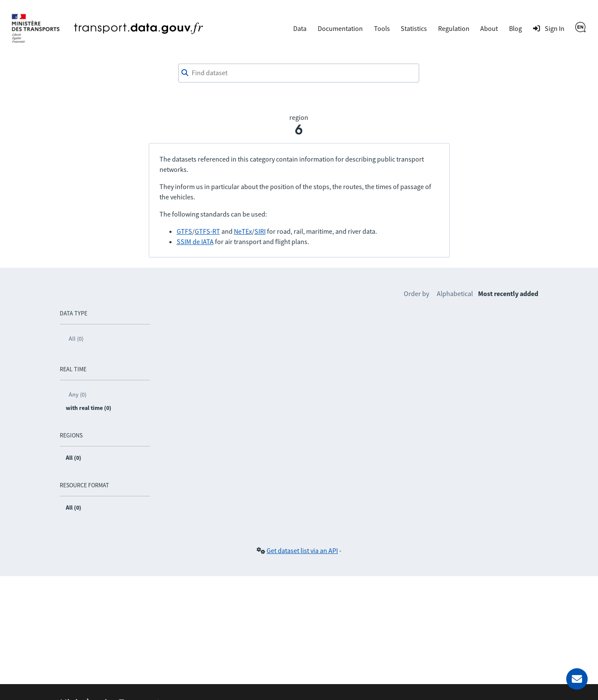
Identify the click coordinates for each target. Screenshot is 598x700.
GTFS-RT (207, 231)
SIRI (260, 231)
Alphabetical (455, 293)
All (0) (76, 339)
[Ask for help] (577, 679)
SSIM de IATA (195, 241)
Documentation (340, 28)
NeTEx (243, 231)
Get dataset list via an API (302, 550)
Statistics (414, 28)
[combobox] (299, 73)
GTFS (184, 231)
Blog (515, 28)
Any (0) (78, 394)
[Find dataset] (299, 73)
